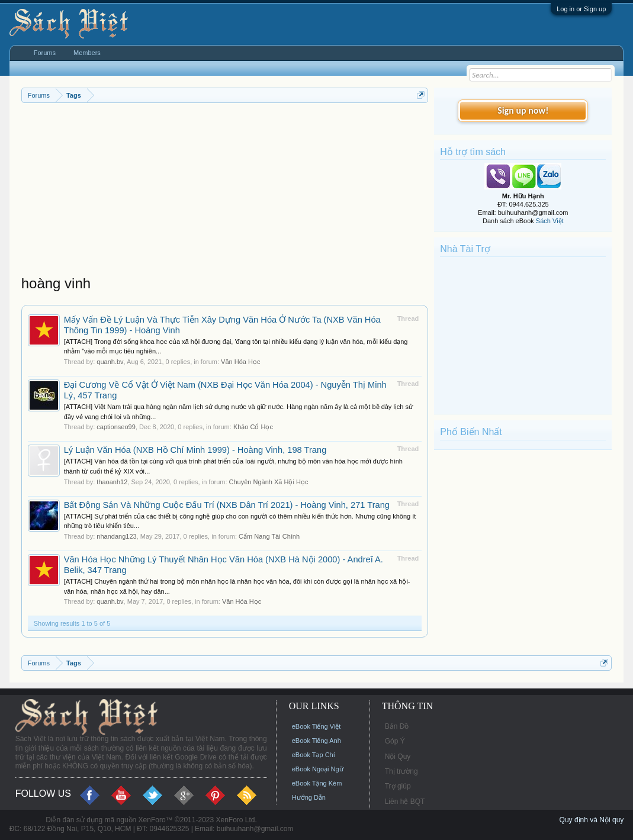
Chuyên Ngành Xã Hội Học (269, 482)
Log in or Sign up (581, 9)
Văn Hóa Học (240, 362)
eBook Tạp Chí (314, 755)
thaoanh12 (112, 482)
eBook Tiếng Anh (316, 741)
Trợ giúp (398, 786)
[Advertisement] (225, 192)
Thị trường (401, 771)
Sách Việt (550, 221)
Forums (45, 53)
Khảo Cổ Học (253, 427)
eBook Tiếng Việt (316, 726)
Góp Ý (395, 741)
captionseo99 (116, 427)
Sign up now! (523, 110)
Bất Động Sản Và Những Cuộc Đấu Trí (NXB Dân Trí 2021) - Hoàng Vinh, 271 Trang (227, 505)
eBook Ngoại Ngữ (318, 769)
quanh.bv (110, 362)
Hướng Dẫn (309, 797)
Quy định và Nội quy (592, 820)
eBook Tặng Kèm (317, 783)
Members (87, 53)
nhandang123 (116, 536)
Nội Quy (398, 757)
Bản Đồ (397, 726)
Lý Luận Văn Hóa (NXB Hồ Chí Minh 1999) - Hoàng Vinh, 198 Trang (195, 450)
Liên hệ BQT (405, 802)
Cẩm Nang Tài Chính (269, 536)
